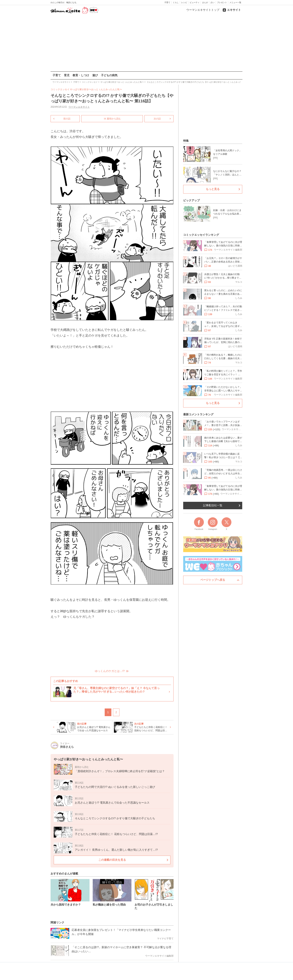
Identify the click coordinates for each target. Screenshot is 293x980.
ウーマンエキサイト (79, 107)
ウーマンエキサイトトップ (203, 10)
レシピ (184, 2)
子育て (167, 2)
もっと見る (213, 189)
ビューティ (195, 2)
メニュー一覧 (235, 2)
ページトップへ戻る (213, 580)
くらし (176, 2)
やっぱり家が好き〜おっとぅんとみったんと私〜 (96, 89)
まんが (205, 2)
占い (213, 2)
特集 (186, 141)
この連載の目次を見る (112, 860)
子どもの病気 (109, 75)
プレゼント (222, 2)
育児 (67, 75)
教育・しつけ (81, 75)
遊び (95, 75)
